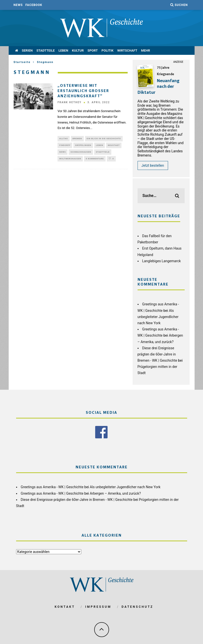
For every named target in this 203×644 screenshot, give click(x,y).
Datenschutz (138, 607)
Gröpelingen (83, 146)
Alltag (63, 139)
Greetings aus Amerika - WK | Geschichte (52, 487)
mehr (145, 50)
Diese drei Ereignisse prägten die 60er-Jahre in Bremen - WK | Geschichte (157, 354)
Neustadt (114, 146)
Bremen (77, 139)
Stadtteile (46, 50)
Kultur (78, 50)
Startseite (22, 62)
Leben (63, 50)
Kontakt (65, 607)
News (18, 5)
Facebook (34, 5)
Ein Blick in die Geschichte (104, 139)
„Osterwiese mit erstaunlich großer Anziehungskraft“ (83, 91)
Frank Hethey (69, 102)
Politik (108, 50)
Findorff (65, 146)
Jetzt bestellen (153, 165)
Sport (93, 50)
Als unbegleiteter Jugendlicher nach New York (158, 317)
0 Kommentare (95, 161)
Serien (27, 50)
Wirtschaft (127, 50)
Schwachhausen (81, 153)
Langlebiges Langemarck (162, 261)
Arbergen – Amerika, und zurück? (115, 493)
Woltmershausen (70, 161)
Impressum (98, 607)
